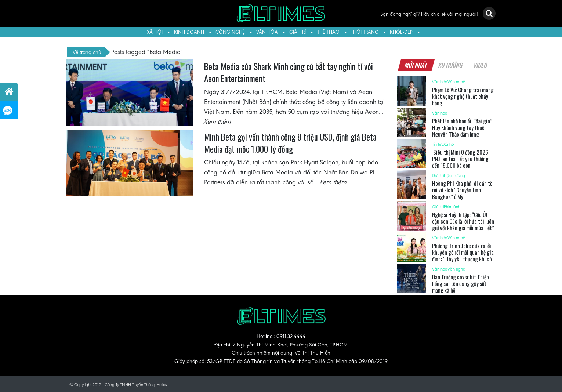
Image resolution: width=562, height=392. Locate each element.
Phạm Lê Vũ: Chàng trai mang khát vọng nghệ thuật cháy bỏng (463, 96)
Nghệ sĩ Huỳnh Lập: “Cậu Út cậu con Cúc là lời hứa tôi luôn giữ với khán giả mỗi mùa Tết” (463, 221)
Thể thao (328, 32)
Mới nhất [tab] (416, 65)
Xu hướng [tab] (451, 65)
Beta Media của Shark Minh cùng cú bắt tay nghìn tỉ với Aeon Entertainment (289, 73)
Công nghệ (230, 32)
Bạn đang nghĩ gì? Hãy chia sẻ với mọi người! (429, 14)
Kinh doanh (189, 32)
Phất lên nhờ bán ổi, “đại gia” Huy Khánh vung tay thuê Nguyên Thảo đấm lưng (462, 127)
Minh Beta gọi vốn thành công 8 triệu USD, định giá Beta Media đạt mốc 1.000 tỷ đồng (290, 143)
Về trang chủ (87, 52)
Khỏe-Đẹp (401, 32)
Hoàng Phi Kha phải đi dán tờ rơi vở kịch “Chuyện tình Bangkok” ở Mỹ (462, 190)
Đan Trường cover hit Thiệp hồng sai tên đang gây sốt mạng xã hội (461, 283)
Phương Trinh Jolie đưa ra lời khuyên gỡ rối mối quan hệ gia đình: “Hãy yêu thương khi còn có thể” (463, 255)
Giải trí (298, 32)
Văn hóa (267, 32)
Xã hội (155, 32)
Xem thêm (218, 121)
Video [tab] (481, 65)
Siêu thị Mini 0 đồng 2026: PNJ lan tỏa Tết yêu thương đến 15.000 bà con (461, 159)
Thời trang (365, 32)
